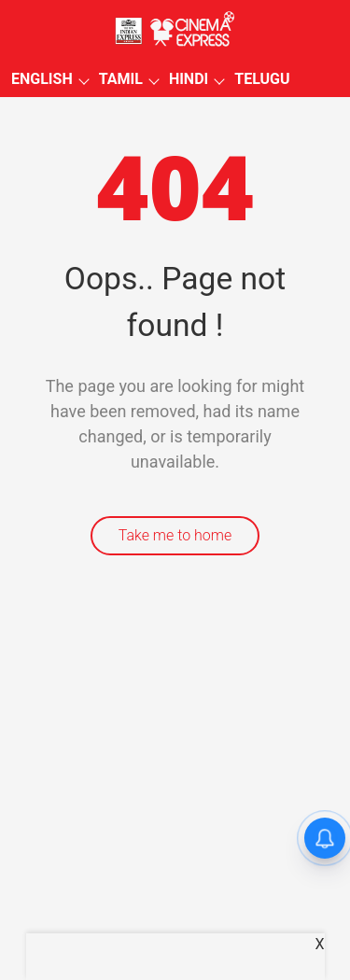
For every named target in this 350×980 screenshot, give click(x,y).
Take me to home (175, 535)
